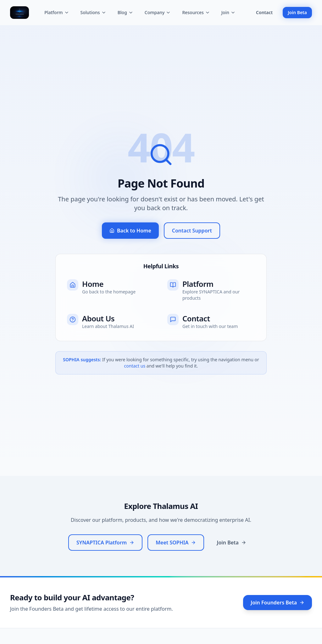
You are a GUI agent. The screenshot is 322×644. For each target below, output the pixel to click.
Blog (125, 12)
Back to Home (130, 231)
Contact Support (192, 231)
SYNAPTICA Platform (105, 543)
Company (158, 12)
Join (228, 12)
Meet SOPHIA (176, 543)
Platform (57, 12)
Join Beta (297, 12)
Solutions (93, 12)
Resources (196, 12)
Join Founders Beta (278, 603)
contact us (135, 366)
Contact (264, 12)
